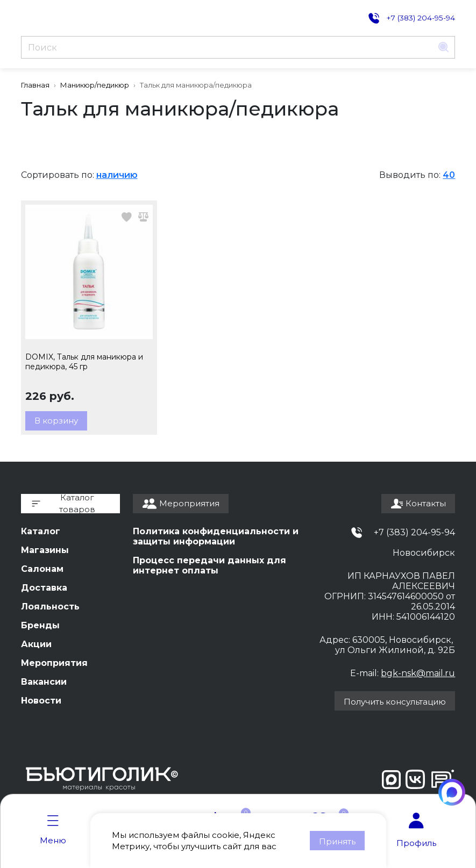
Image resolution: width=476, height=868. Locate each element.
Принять (337, 841)
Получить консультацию (395, 702)
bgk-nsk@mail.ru (418, 673)
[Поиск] (227, 47)
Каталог (41, 531)
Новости (41, 701)
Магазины (45, 550)
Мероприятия (54, 663)
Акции (36, 644)
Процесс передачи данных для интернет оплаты (209, 565)
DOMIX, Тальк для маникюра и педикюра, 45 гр (84, 362)
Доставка (44, 588)
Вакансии (44, 682)
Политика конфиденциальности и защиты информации (216, 536)
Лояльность (50, 607)
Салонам (42, 569)
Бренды (40, 625)
